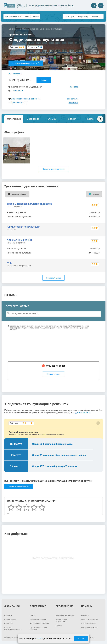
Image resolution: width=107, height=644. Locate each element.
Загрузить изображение (39, 624)
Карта (90, 119)
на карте (74, 87)
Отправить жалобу (89, 624)
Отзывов (34, 47)
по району (83, 16)
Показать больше (53, 278)
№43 (10, 263)
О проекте (8, 615)
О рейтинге (9, 624)
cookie (40, 639)
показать (44, 80)
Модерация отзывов (89, 628)
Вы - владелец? (15, 74)
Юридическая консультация (23, 227)
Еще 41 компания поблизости (26, 63)
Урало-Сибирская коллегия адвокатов (29, 204)
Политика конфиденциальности (13, 629)
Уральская (16, 103)
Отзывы (35, 16)
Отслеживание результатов (61, 620)
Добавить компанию (38, 620)
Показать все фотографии (53, 169)
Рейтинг (71, 119)
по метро (97, 16)
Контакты (85, 615)
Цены (27, 16)
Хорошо (81, 639)
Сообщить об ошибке (90, 620)
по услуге (70, 16)
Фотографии (14, 119)
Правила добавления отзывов (38, 629)
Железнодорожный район (24, 99)
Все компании (14, 16)
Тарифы (59, 625)
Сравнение (33, 119)
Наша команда (10, 620)
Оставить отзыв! (54, 374)
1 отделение (17, 91)
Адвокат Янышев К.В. (20, 240)
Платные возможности (65, 615)
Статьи (33, 615)
